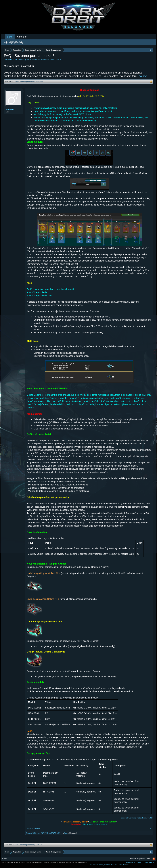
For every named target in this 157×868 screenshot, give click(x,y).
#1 (151, 828)
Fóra (10, 37)
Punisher (51, 60)
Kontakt (133, 859)
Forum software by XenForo (23, 862)
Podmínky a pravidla (133, 862)
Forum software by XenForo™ (66, 862)
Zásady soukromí (149, 862)
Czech (5, 859)
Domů (149, 859)
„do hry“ (143, 76)
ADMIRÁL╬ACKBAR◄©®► (52, 833)
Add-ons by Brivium (110, 865)
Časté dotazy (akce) (24, 60)
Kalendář (22, 37)
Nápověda (141, 859)
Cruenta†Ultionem (33, 833)
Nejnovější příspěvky (13, 42)
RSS (154, 859)
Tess (66, 833)
